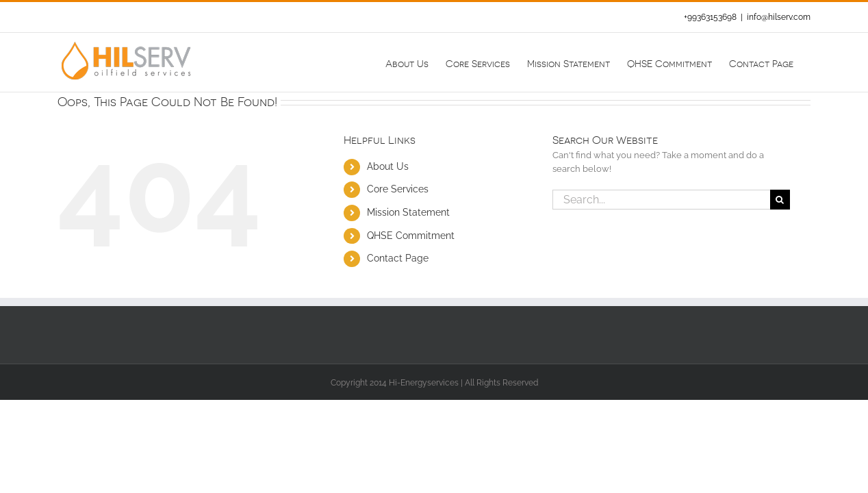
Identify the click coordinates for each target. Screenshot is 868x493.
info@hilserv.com (779, 17)
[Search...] (661, 200)
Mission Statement (408, 212)
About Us (388, 166)
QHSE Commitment (411, 236)
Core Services (398, 189)
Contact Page (398, 258)
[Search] (780, 200)
